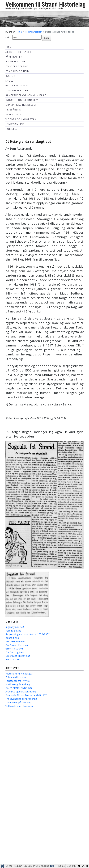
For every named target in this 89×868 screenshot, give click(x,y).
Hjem (9, 47)
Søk (47, 38)
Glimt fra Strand (18, 86)
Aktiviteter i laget (18, 52)
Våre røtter (14, 57)
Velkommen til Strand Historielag (46, 4)
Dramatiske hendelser (21, 105)
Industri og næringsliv (22, 100)
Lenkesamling (15, 124)
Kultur (10, 76)
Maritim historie (17, 90)
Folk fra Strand (17, 66)
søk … (9, 37)
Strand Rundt (15, 114)
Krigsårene (13, 110)
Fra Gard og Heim (17, 71)
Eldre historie (15, 61)
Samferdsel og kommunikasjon (27, 95)
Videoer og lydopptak (21, 119)
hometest (12, 129)
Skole (9, 81)
